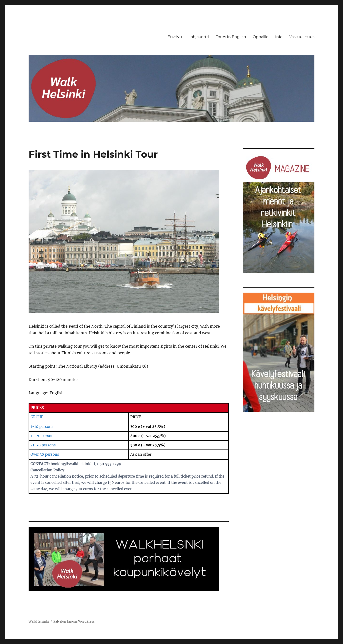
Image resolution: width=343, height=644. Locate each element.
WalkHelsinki (39, 622)
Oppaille (261, 37)
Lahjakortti (199, 37)
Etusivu (175, 37)
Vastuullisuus (302, 37)
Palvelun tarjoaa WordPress (74, 622)
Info (279, 37)
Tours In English (231, 37)
